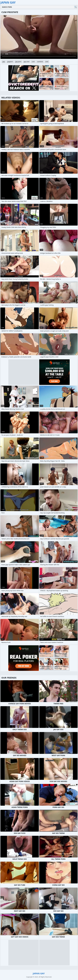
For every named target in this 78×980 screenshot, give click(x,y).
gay (4, 62)
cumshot (40, 62)
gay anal (27, 62)
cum (33, 62)
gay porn (18, 62)
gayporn (10, 62)
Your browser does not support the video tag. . (39, 37)
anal (47, 62)
